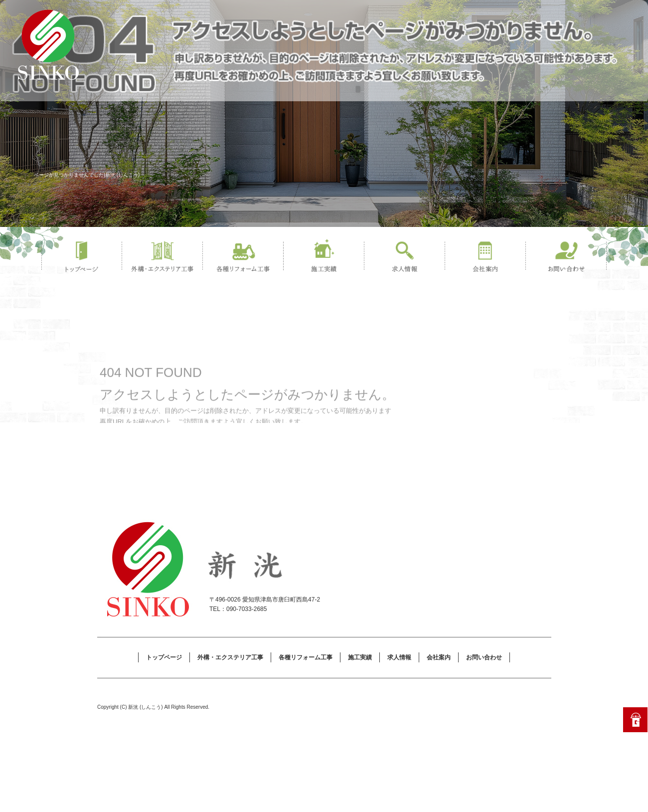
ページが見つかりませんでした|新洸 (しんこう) (87, 175)
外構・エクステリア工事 (162, 257)
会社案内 (486, 257)
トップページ (82, 257)
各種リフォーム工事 (243, 257)
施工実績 (324, 257)
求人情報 (405, 257)
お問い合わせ (566, 257)
